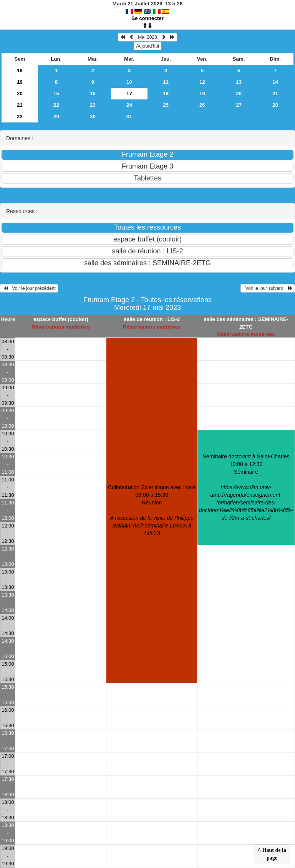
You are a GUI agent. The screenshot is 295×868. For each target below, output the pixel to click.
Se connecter (147, 18)
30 (93, 117)
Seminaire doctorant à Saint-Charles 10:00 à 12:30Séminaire (246, 487)
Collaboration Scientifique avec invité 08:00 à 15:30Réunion (152, 510)
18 (20, 70)
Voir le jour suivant (268, 288)
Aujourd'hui (147, 46)
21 (275, 93)
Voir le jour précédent (29, 288)
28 (275, 105)
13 (239, 82)
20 (20, 93)
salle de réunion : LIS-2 (152, 319)
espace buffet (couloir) (61, 319)
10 (129, 82)
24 (129, 105)
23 (93, 105)
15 (56, 93)
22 (56, 105)
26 (202, 105)
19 (20, 82)
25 (166, 105)
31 (129, 117)
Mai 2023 (147, 37)
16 (93, 93)
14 (275, 82)
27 (239, 105)
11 (166, 82)
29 (56, 117)
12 (202, 82)
